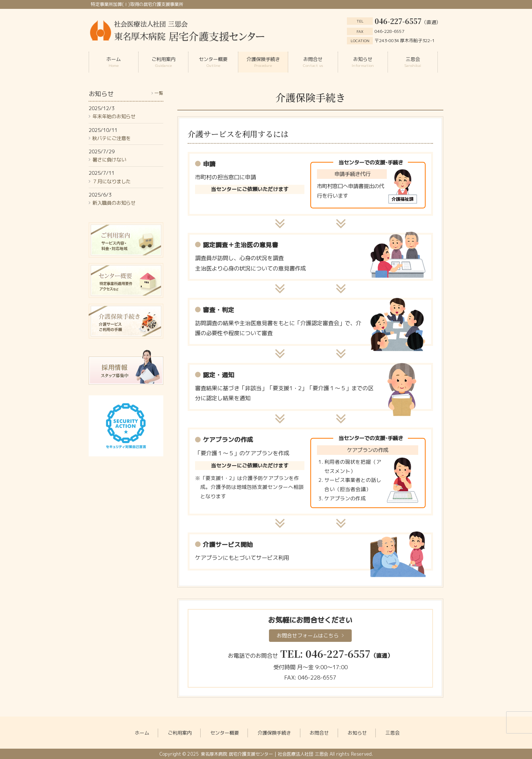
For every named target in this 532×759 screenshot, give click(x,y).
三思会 (393, 733)
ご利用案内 (180, 733)
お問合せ (319, 733)
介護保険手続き (274, 733)
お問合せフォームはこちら (308, 635)
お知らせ (357, 733)
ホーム (142, 733)
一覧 (159, 93)
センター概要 (225, 733)
